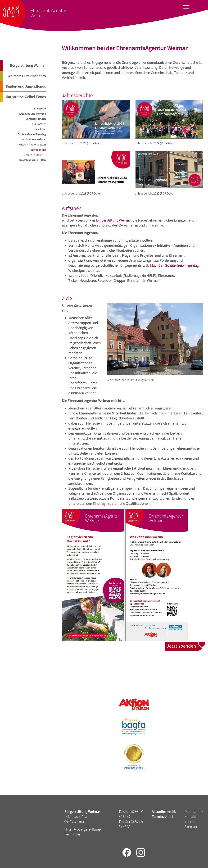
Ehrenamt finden (36, 119)
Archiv (172, 812)
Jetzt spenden (185, 643)
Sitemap (191, 827)
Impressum (193, 822)
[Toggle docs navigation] (186, 6)
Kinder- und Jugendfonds (26, 86)
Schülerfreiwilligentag (182, 266)
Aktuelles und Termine (32, 114)
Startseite (40, 109)
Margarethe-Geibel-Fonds (26, 97)
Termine (158, 817)
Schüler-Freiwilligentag (32, 134)
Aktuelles (159, 812)
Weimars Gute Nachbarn (27, 76)
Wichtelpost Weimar (34, 139)
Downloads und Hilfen (33, 160)
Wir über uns (38, 150)
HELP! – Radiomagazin (32, 145)
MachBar (41, 129)
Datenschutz (194, 812)
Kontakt (190, 817)
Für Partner (39, 124)
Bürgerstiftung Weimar (28, 65)
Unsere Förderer (33, 155)
